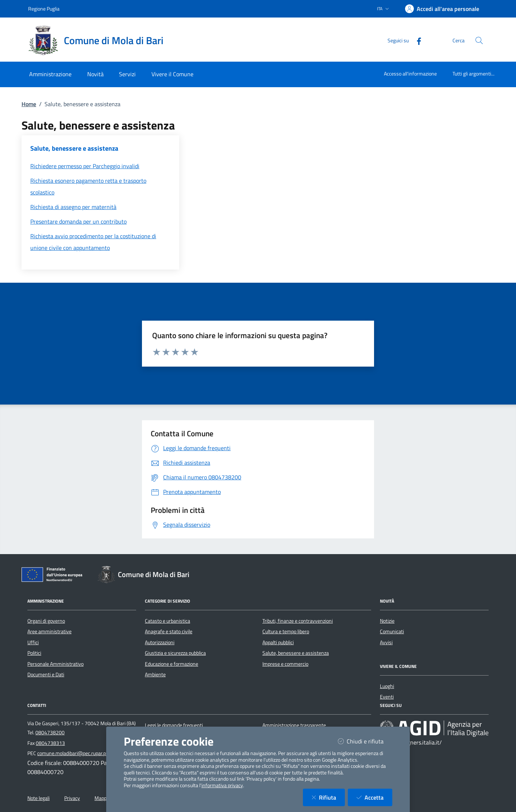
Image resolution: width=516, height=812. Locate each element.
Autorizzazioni (160, 642)
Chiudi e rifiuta (365, 741)
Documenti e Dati (46, 674)
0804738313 (50, 743)
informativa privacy (222, 785)
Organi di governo (46, 621)
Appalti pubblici (278, 642)
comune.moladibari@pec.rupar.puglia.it (78, 753)
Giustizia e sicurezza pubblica (175, 653)
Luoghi (387, 686)
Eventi (387, 697)
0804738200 (50, 732)
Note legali (38, 798)
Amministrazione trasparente (294, 725)
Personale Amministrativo (55, 664)
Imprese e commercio (285, 664)
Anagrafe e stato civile (169, 631)
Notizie (387, 621)
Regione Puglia (44, 9)
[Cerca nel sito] (479, 40)
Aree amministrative (49, 631)
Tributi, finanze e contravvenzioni (298, 621)
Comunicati (392, 631)
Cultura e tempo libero (286, 631)
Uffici (33, 642)
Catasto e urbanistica (167, 621)
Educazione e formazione (172, 664)
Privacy (72, 798)
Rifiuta (328, 797)
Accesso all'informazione (410, 74)
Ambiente (155, 674)
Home (29, 104)
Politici (34, 653)
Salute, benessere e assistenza (296, 653)
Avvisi (386, 642)
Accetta (374, 797)
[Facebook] (416, 40)
